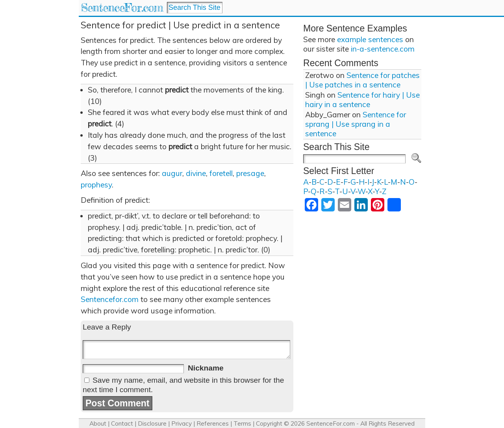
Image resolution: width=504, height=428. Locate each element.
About (98, 423)
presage (250, 173)
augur (172, 173)
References (213, 423)
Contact (122, 423)
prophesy (96, 185)
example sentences (370, 39)
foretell (221, 173)
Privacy (182, 423)
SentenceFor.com (122, 8)
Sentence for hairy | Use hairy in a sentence (362, 100)
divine (196, 173)
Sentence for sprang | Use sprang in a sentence (356, 124)
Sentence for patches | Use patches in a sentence (362, 80)
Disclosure (152, 423)
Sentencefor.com (110, 299)
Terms (242, 423)
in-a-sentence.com (383, 49)
